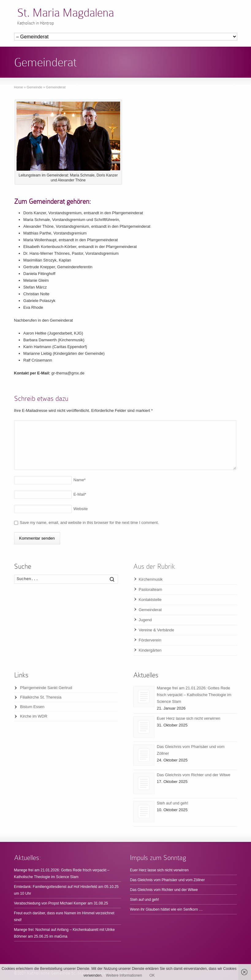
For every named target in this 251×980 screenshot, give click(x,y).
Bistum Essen (32, 707)
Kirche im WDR (34, 716)
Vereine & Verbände (157, 630)
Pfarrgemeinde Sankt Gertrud (46, 688)
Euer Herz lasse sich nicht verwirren (189, 718)
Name (80, 480)
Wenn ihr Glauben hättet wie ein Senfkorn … (166, 909)
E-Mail (80, 494)
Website (81, 509)
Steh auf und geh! (173, 803)
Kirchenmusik (151, 579)
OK (152, 975)
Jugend (145, 620)
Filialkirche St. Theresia (41, 697)
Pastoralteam (151, 589)
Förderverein (150, 640)
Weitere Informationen (124, 975)
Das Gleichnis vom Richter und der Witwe (194, 775)
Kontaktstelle (150, 600)
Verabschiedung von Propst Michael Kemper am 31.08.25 (61, 903)
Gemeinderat (150, 610)
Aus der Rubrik (154, 566)
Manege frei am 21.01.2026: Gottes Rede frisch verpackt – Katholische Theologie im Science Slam (194, 695)
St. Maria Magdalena (66, 13)
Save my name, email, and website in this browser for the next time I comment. (89, 523)
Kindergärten (150, 650)
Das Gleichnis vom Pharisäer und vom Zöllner (167, 880)
